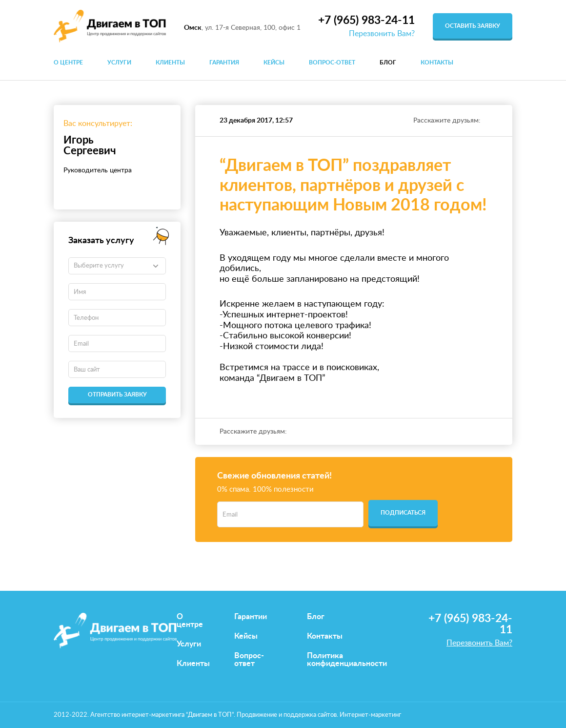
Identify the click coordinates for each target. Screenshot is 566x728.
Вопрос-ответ (332, 62)
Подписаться (403, 513)
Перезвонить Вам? (382, 34)
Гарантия (224, 62)
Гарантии (251, 617)
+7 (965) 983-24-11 (366, 20)
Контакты (437, 62)
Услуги (119, 62)
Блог (388, 62)
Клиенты (170, 62)
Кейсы (274, 62)
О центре (68, 62)
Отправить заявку (117, 395)
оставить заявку (473, 26)
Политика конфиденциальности (347, 660)
